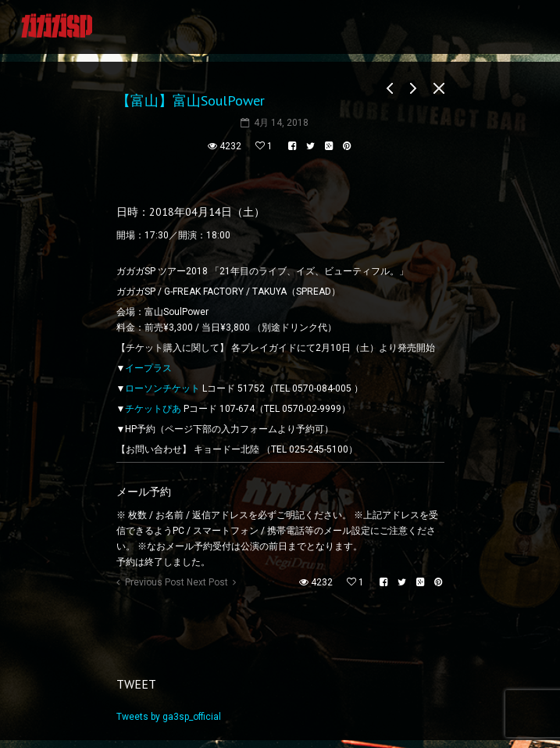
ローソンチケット (162, 388)
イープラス (148, 368)
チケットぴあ (153, 409)
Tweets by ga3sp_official (169, 717)
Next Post (207, 582)
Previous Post (155, 582)
